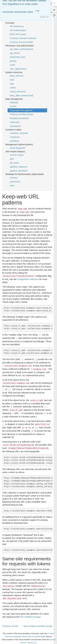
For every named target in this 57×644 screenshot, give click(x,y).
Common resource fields (21, 42)
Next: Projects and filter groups (38, 626)
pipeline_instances (19, 167)
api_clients (15, 53)
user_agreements (18, 69)
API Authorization (18, 30)
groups (13, 61)
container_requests (19, 133)
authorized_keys (18, 57)
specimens (15, 182)
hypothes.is (15, 4)
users (12, 65)
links (12, 80)
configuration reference (28, 279)
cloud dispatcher (18, 148)
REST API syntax (18, 34)
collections (15, 122)
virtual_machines (18, 92)
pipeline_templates (19, 171)
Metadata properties (19, 118)
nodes (13, 88)
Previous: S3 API (10, 626)
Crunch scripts (17, 155)
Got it (44, 17)
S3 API (13, 106)
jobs (12, 159)
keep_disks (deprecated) (22, 96)
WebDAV (14, 102)
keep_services (17, 76)
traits (12, 186)
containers (15, 137)
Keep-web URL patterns (21, 110)
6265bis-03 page (30, 617)
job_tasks (14, 163)
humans (14, 178)
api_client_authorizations (22, 49)
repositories (15, 126)
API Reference (17, 26)
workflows (15, 141)
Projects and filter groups (22, 114)
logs (12, 84)
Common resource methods (23, 38)
